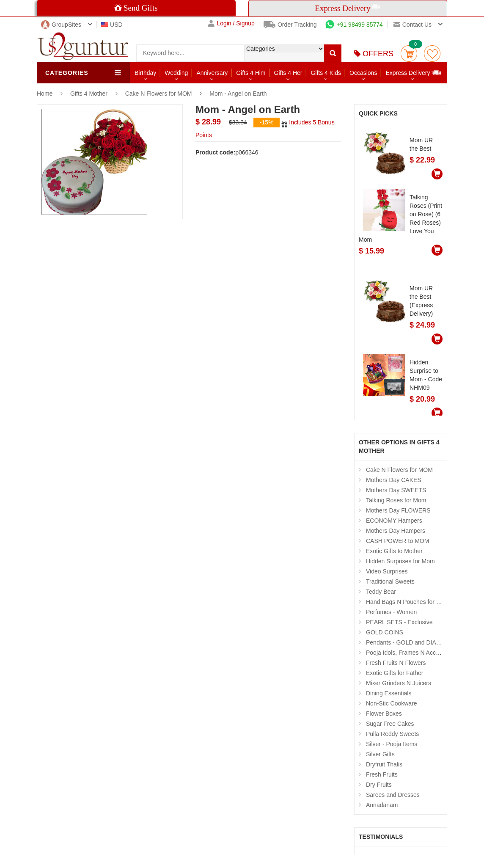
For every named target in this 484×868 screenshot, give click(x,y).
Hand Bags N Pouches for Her (406, 602)
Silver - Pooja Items (392, 744)
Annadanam (382, 805)
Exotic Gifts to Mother (394, 551)
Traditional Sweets (390, 581)
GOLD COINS (385, 632)
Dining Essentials (389, 693)
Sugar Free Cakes (390, 724)
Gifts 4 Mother (90, 94)
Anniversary (212, 73)
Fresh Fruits (382, 774)
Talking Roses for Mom (396, 500)
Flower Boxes (384, 714)
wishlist (432, 54)
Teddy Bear (381, 592)
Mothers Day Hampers (396, 531)
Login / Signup (231, 23)
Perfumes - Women (391, 612)
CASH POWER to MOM (397, 541)
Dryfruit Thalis (384, 764)
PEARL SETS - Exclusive (399, 622)
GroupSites (61, 25)
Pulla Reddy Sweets (392, 734)
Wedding (176, 73)
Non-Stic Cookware (392, 703)
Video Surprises (387, 571)
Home (45, 94)
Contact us (412, 25)
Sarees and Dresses (393, 795)
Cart (409, 54)
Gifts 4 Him (251, 73)
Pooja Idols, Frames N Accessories (412, 653)
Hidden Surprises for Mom (400, 561)
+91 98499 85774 (354, 25)
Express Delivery (414, 73)
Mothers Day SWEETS (396, 490)
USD (112, 25)
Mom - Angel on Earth (238, 94)
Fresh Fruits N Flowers (396, 663)
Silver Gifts (380, 754)
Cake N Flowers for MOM (159, 94)
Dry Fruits (379, 785)
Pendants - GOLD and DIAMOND (410, 642)
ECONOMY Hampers (394, 521)
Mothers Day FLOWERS (398, 510)
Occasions (363, 73)
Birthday (145, 73)
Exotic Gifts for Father (395, 673)
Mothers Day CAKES (394, 480)
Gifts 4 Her (288, 73)
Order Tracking (290, 25)
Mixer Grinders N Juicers (399, 683)
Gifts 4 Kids (326, 73)
